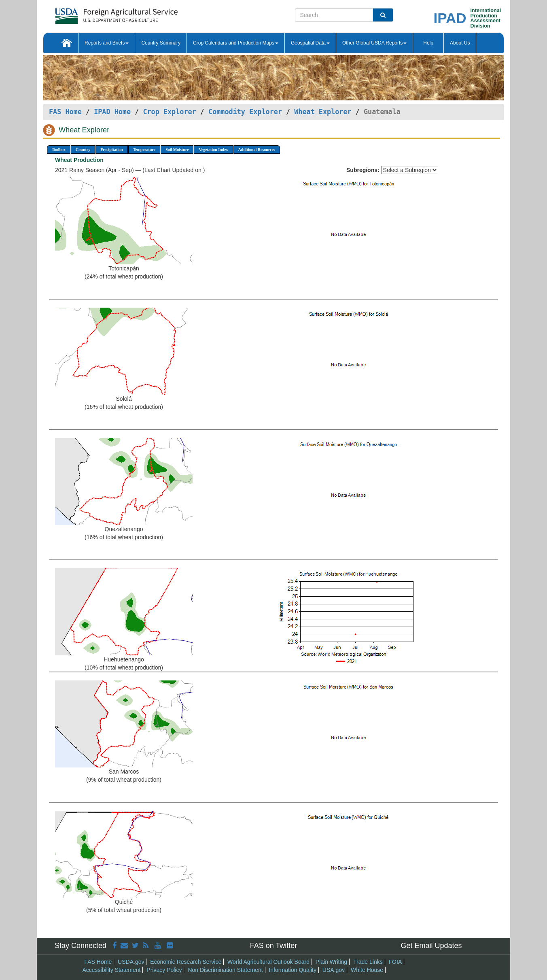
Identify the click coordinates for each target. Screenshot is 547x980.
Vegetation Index (213, 150)
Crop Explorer (169, 112)
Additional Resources (257, 150)
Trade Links (368, 962)
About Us (460, 43)
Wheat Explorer (323, 112)
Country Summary (161, 43)
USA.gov (334, 970)
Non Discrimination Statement (225, 970)
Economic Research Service (186, 962)
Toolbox (59, 150)
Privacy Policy (164, 970)
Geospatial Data (310, 43)
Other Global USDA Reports (374, 43)
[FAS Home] (96, 13)
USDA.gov (131, 962)
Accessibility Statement (112, 970)
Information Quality (293, 970)
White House (367, 970)
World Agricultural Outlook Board (268, 962)
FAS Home (65, 112)
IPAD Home (112, 112)
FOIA (395, 962)
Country (83, 150)
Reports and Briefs (107, 43)
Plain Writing (331, 962)
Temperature (144, 150)
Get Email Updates (431, 946)
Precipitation (111, 150)
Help (428, 43)
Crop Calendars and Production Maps (236, 43)
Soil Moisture (177, 150)
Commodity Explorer (245, 112)
